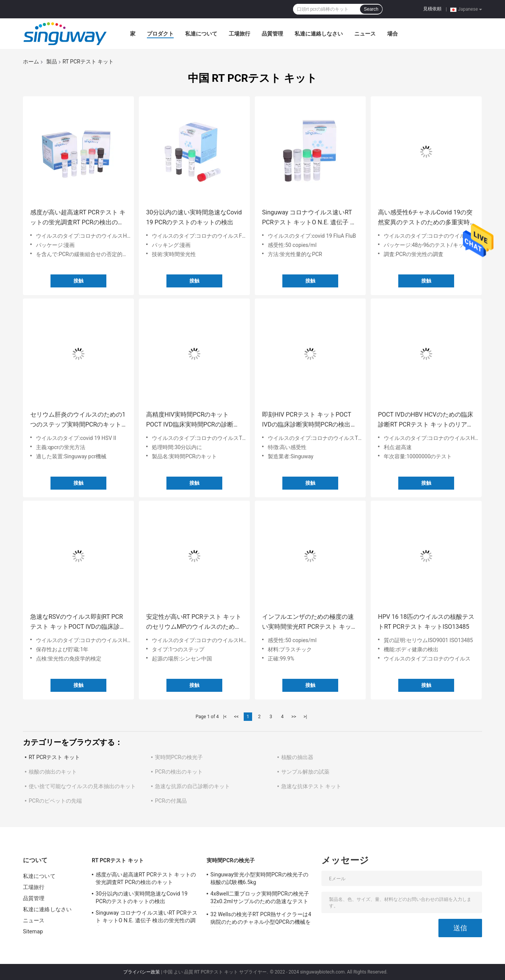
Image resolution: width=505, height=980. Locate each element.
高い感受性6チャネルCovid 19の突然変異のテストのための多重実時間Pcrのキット (425, 218)
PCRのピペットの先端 (55, 801)
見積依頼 (432, 9)
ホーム (31, 62)
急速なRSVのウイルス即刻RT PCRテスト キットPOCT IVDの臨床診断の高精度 (78, 622)
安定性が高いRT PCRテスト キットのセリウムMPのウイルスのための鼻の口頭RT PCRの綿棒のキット (194, 622)
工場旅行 (239, 34)
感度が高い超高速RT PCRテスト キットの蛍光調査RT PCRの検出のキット (78, 218)
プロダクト (160, 34)
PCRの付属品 (171, 801)
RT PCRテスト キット (54, 757)
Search (371, 9)
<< (236, 717)
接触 (78, 281)
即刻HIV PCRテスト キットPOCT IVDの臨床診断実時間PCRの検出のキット (309, 420)
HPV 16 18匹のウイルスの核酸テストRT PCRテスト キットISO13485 (426, 622)
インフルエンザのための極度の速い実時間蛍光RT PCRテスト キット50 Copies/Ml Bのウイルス (310, 622)
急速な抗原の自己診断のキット (192, 786)
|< (225, 717)
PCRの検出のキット (179, 772)
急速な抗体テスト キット (311, 786)
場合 (393, 34)
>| (305, 717)
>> (294, 717)
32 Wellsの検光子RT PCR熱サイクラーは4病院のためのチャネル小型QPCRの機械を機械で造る (261, 919)
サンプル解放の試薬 (305, 772)
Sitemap (33, 931)
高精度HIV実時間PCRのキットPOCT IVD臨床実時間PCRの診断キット (193, 420)
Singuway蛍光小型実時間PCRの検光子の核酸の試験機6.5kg (260, 878)
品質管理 (272, 34)
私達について (201, 34)
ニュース (365, 34)
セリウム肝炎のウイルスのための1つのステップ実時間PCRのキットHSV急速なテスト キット (78, 420)
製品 (52, 62)
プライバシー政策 (142, 972)
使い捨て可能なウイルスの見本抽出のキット (82, 786)
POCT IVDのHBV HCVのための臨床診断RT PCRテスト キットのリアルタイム (426, 420)
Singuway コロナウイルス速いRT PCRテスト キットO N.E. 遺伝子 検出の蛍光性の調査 (309, 218)
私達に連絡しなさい (319, 34)
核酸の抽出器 (297, 757)
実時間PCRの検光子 (179, 757)
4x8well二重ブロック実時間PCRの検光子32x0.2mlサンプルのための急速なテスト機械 (260, 899)
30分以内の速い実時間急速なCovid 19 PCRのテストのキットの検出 (194, 217)
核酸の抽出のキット (53, 772)
